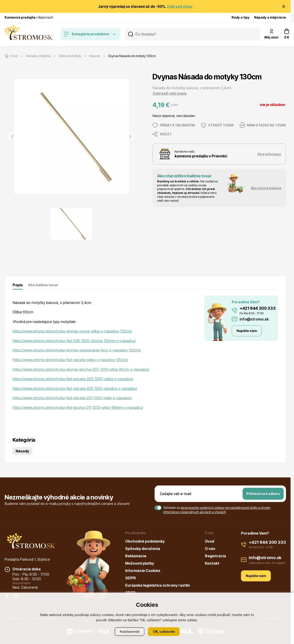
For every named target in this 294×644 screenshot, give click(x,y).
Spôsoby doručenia (143, 549)
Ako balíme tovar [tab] (43, 285)
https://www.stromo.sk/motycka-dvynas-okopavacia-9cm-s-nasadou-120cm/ (77, 350)
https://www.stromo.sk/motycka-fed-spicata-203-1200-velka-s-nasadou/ (73, 379)
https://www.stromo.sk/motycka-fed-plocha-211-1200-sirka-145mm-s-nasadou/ (78, 407)
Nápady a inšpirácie (270, 17)
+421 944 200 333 (257, 308)
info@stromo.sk (254, 319)
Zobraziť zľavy (180, 6)
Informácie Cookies (143, 571)
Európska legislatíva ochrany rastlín (158, 585)
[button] (71, 224)
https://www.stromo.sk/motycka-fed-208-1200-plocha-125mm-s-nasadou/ (74, 341)
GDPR (130, 578)
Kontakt (212, 563)
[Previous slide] (13, 137)
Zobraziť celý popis (170, 93)
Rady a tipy (240, 17)
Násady (22, 451)
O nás (210, 549)
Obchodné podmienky (145, 541)
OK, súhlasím (164, 631)
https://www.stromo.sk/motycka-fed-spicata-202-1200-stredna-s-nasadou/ (75, 388)
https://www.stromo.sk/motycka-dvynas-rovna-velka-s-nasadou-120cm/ (72, 331)
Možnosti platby (140, 563)
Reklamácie (136, 556)
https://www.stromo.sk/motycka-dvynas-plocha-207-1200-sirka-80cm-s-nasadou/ (81, 369)
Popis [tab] (18, 285)
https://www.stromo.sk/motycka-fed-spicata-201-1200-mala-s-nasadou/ (72, 398)
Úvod (209, 541)
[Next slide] (130, 137)
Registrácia (215, 556)
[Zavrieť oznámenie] (284, 6)
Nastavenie (130, 631)
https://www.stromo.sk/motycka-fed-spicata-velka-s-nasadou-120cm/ (70, 360)
